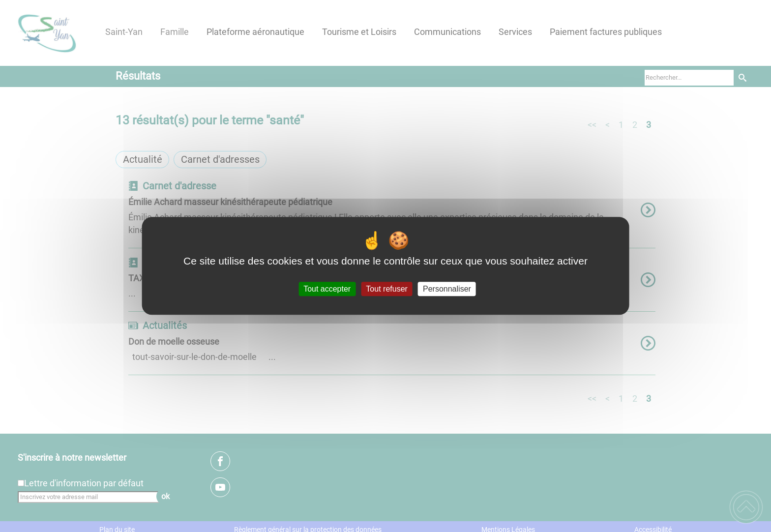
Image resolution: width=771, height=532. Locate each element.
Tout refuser (386, 289)
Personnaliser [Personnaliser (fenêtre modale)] (447, 289)
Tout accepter (327, 289)
